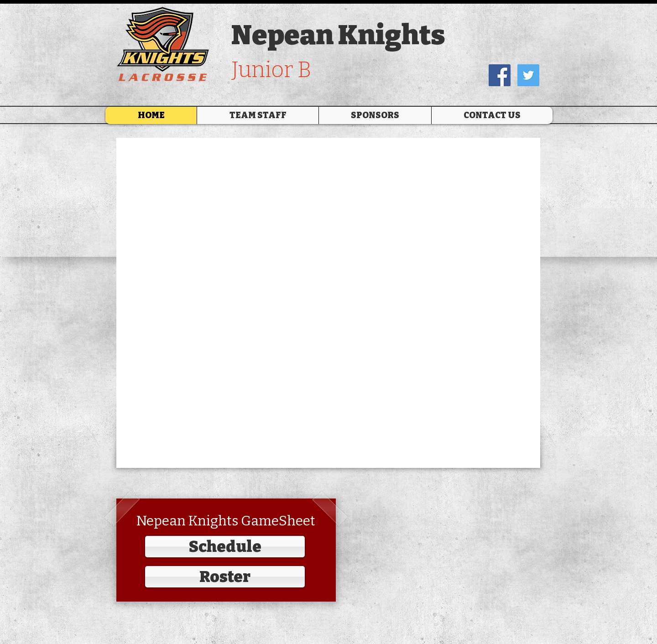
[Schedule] (225, 547)
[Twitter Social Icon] (528, 75)
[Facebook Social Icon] (500, 75)
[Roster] (225, 577)
